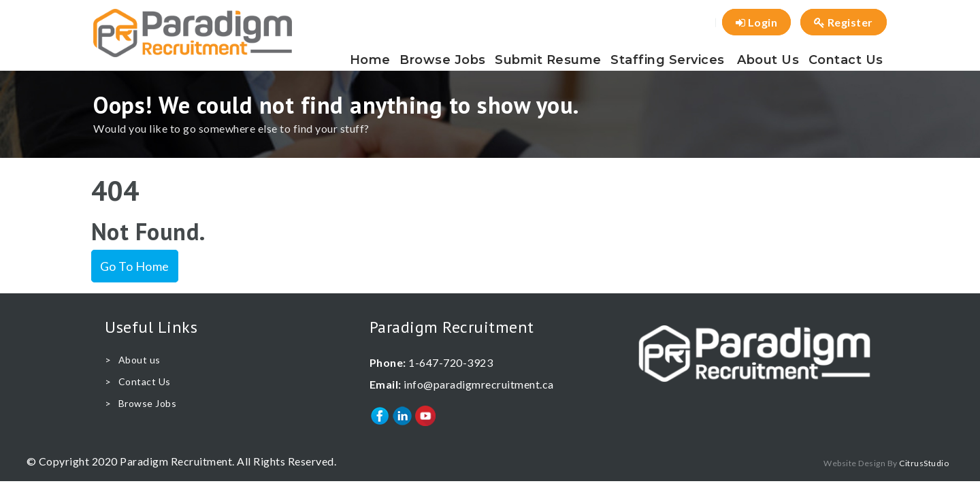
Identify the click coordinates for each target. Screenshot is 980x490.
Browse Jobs (443, 60)
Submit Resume (548, 60)
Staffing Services (668, 60)
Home (370, 60)
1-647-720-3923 (451, 362)
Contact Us (846, 60)
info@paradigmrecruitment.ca (479, 384)
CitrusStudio (924, 463)
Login (757, 22)
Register (844, 22)
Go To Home (135, 266)
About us (768, 60)
